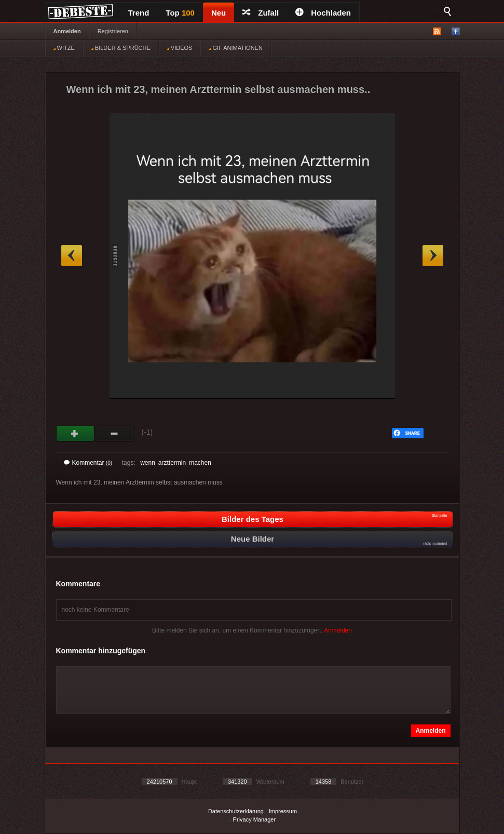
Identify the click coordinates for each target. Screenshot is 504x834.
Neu (219, 13)
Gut (76, 434)
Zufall (261, 13)
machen (200, 463)
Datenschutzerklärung (236, 811)
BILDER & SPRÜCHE (121, 48)
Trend (139, 13)
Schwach (114, 434)
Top (180, 13)
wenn (148, 463)
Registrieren (113, 31)
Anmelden (67, 31)
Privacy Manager (255, 819)
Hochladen (323, 13)
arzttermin (172, 463)
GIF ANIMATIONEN (235, 48)
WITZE (64, 48)
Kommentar (88, 463)
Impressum (283, 811)
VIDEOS (180, 48)
